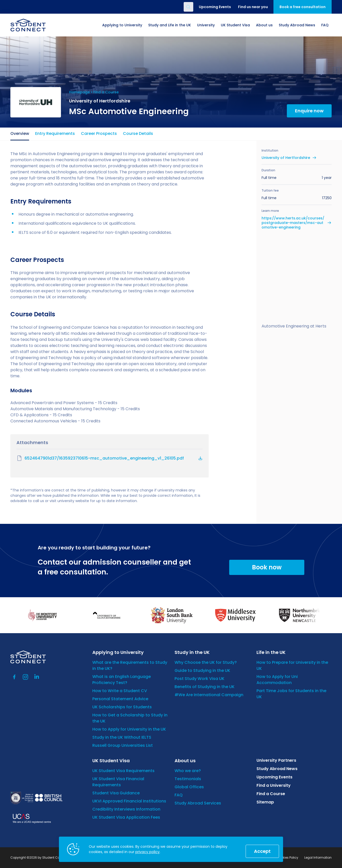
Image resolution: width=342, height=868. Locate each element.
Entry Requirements (55, 133)
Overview (20, 133)
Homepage (79, 92)
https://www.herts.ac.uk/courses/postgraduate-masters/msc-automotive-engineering (293, 223)
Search (188, 7)
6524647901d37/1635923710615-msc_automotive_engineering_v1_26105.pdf (100, 458)
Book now (267, 567)
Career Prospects (99, 133)
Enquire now (309, 111)
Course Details (138, 133)
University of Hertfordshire (286, 158)
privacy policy (147, 852)
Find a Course (106, 92)
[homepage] (28, 25)
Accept (262, 851)
